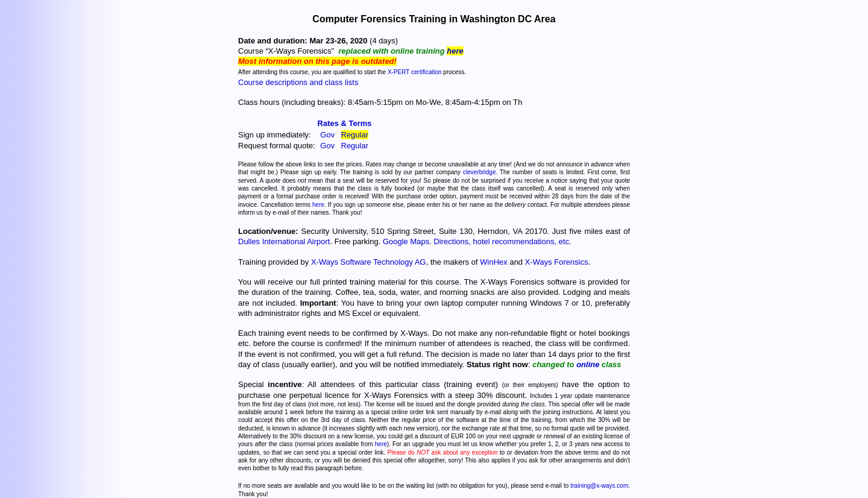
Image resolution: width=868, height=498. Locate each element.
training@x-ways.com (599, 486)
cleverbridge (479, 172)
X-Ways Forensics (557, 262)
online (588, 364)
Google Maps (406, 241)
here (455, 51)
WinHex (494, 262)
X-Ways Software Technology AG (369, 262)
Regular (355, 135)
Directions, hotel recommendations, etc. (502, 241)
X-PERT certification (415, 72)
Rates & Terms (345, 123)
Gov (327, 135)
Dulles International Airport (284, 241)
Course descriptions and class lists (298, 82)
